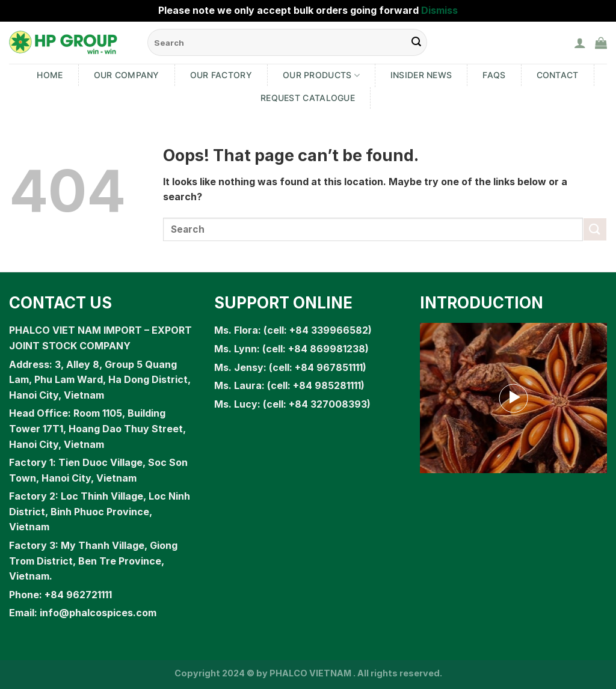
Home (50, 75)
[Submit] (595, 229)
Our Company (127, 75)
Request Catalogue (308, 98)
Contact (558, 75)
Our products (321, 75)
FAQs (494, 75)
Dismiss (439, 10)
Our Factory (221, 75)
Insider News (421, 75)
